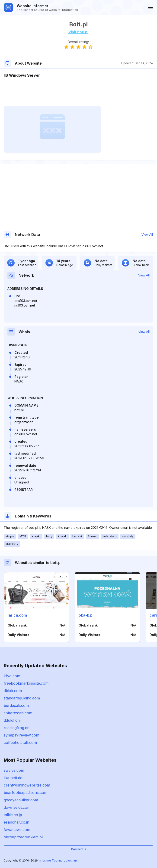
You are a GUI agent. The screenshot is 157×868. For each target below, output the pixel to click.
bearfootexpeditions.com (26, 793)
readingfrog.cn (17, 728)
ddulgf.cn (12, 720)
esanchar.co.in (16, 822)
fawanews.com (17, 830)
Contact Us (78, 849)
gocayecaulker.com (21, 800)
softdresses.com (18, 713)
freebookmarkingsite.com (26, 683)
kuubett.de (13, 778)
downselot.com (17, 807)
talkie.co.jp (13, 815)
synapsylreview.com (21, 735)
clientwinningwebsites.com (27, 785)
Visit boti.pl (78, 32)
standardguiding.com (22, 698)
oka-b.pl (86, 615)
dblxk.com (13, 691)
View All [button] (147, 235)
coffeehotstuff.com (20, 743)
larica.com (17, 615)
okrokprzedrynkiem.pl (23, 837)
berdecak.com (16, 705)
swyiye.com (14, 770)
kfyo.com (12, 676)
